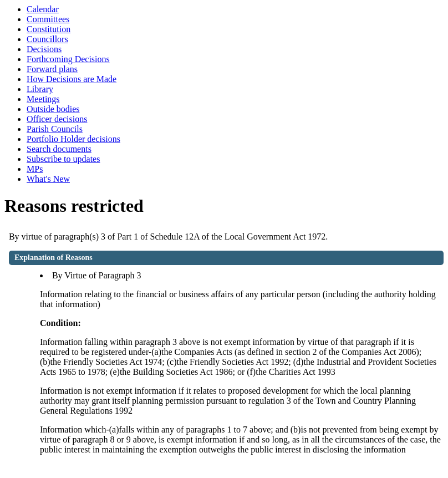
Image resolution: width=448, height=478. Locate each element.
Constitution (49, 29)
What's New (48, 179)
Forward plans (52, 69)
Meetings (43, 99)
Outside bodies (53, 109)
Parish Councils (55, 129)
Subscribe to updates (63, 159)
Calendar (43, 9)
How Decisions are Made (72, 79)
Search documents (59, 149)
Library (40, 89)
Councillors (47, 39)
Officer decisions (57, 119)
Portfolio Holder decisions (73, 139)
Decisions (44, 49)
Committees (48, 19)
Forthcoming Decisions (68, 59)
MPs (35, 169)
